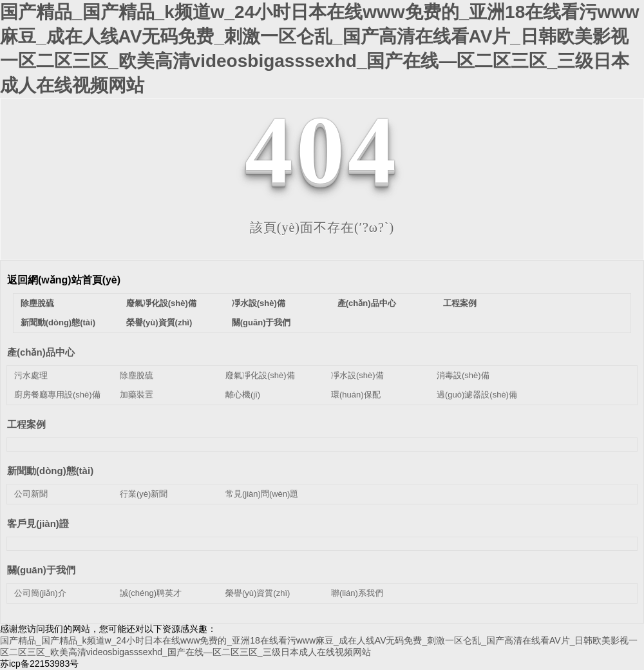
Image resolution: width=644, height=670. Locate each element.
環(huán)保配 (356, 395)
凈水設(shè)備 (259, 303)
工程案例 (460, 303)
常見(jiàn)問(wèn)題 (262, 494)
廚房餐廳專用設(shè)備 (57, 395)
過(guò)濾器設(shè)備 (477, 395)
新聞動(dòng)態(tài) (58, 322)
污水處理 (31, 375)
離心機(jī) (243, 395)
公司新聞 (31, 494)
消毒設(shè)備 (463, 375)
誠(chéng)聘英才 (151, 593)
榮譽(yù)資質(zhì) (159, 322)
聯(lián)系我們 (357, 593)
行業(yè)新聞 (144, 494)
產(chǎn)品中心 (367, 303)
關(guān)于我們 (261, 322)
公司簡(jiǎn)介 (40, 593)
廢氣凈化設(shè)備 (161, 303)
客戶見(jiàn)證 (38, 523)
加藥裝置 (137, 395)
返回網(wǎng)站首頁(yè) (64, 280)
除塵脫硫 (37, 303)
